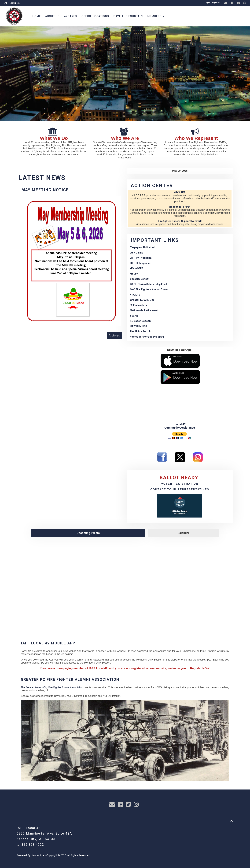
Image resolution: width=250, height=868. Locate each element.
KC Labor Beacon (140, 321)
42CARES (71, 16)
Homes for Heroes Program (147, 337)
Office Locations (95, 16)
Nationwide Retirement (144, 310)
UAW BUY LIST (139, 326)
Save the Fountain (128, 16)
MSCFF (134, 274)
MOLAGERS (136, 268)
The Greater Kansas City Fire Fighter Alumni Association (52, 687)
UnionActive (38, 855)
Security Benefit (140, 279)
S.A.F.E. (134, 316)
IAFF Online (136, 253)
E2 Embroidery (138, 305)
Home (37, 16)
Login (207, 3)
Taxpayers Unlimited (142, 247)
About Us (52, 16)
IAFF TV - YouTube (141, 258)
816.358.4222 (33, 845)
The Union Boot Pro (142, 331)
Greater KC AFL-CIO (142, 300)
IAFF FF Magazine (141, 263)
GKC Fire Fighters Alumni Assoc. (149, 289)
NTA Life (135, 295)
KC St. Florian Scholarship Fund (148, 284)
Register (216, 3)
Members (156, 16)
